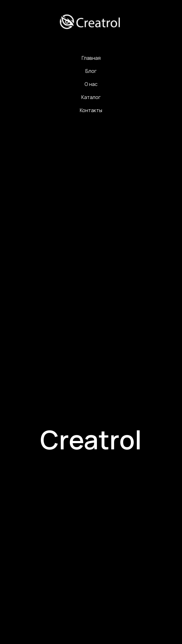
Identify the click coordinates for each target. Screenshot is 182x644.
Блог (91, 71)
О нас (91, 84)
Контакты (91, 110)
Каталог (91, 97)
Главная (91, 58)
